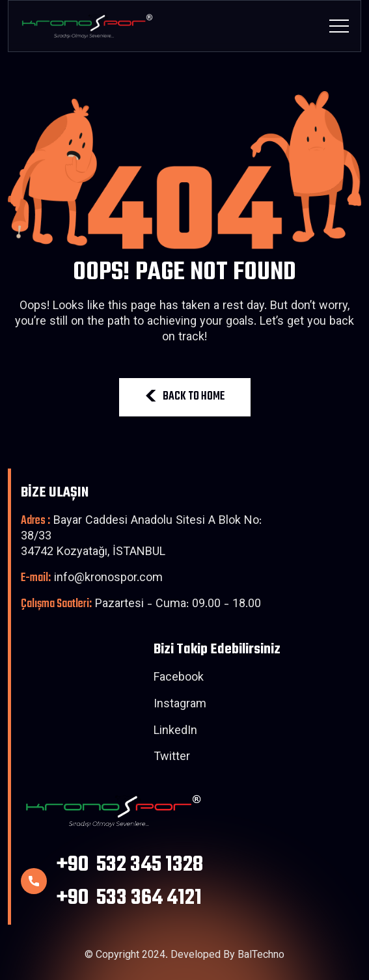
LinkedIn (175, 732)
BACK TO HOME (185, 397)
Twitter (172, 758)
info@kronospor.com (92, 579)
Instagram (180, 705)
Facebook (179, 679)
